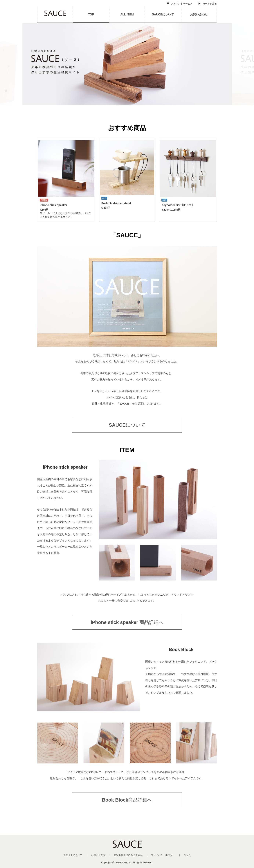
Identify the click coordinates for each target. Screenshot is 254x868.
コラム (187, 855)
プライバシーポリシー (163, 855)
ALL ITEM (127, 14)
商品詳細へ (127, 622)
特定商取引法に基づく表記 (128, 855)
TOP (91, 14)
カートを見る (208, 4)
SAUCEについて (163, 14)
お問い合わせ (199, 14)
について (127, 425)
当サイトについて (73, 855)
